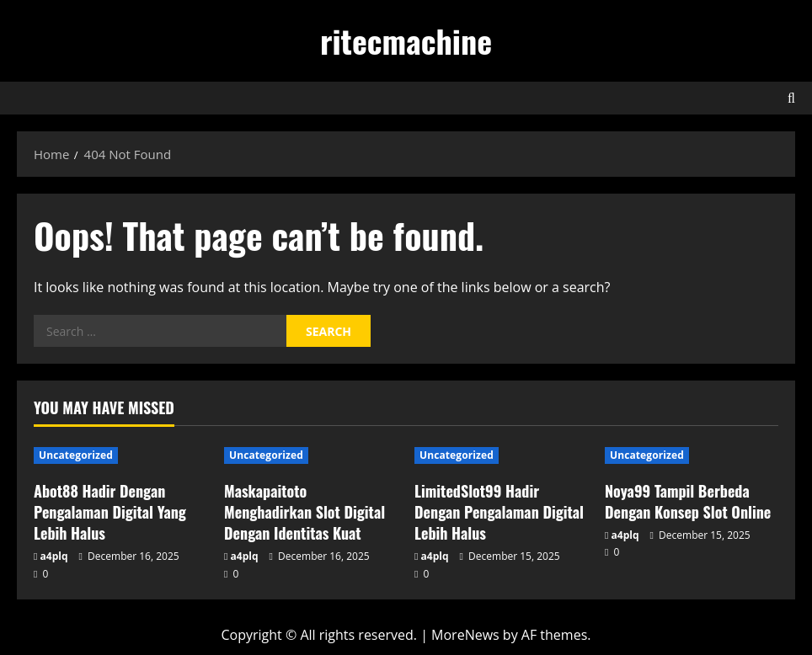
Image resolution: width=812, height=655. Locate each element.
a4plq (54, 556)
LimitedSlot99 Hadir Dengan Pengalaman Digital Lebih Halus (499, 512)
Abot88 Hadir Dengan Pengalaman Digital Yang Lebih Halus (110, 512)
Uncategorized (76, 455)
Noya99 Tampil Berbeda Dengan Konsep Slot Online (688, 501)
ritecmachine (406, 40)
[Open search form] (791, 98)
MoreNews (465, 635)
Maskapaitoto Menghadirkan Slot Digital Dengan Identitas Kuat (304, 512)
